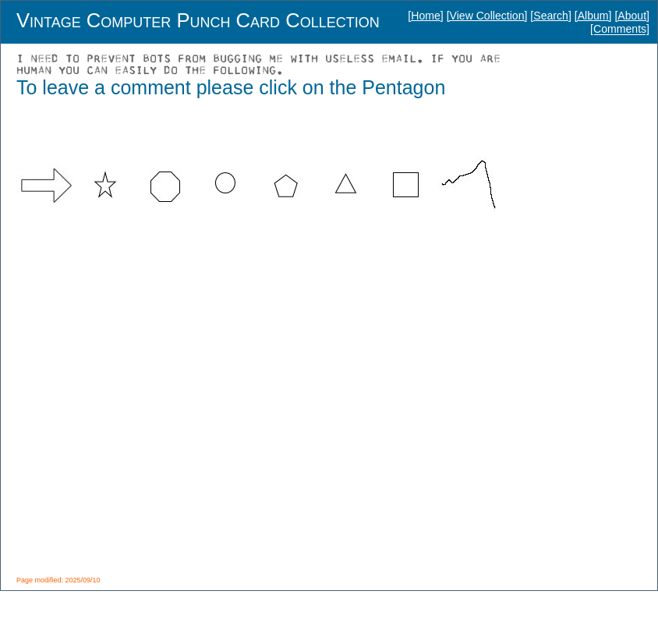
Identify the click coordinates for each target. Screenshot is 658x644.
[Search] (550, 16)
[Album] (593, 16)
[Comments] (620, 30)
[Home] (425, 16)
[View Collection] (487, 16)
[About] (632, 16)
